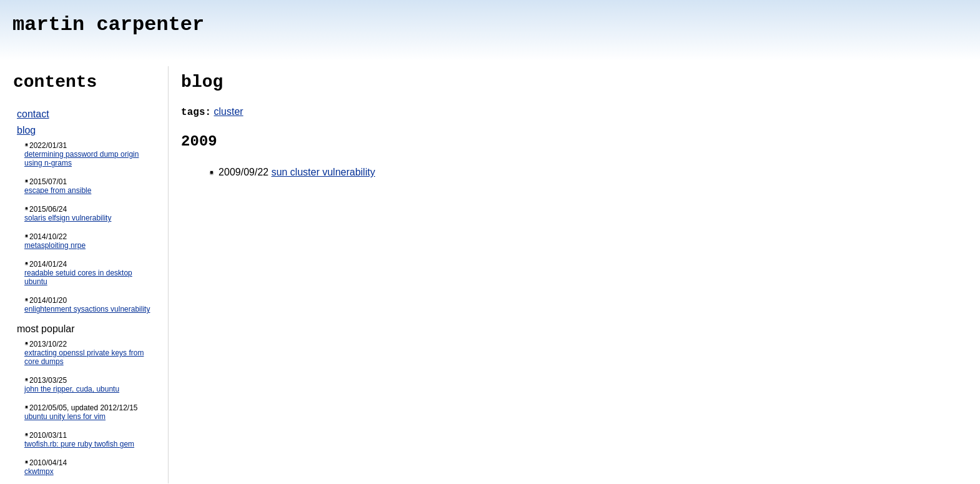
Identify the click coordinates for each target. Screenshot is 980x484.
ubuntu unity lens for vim (65, 417)
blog (26, 130)
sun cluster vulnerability (323, 172)
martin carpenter (108, 25)
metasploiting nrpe (55, 245)
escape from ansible (58, 190)
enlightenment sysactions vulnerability (87, 309)
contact (33, 114)
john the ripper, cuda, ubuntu (72, 389)
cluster (229, 111)
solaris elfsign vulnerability (68, 218)
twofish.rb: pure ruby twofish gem (79, 444)
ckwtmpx (39, 472)
